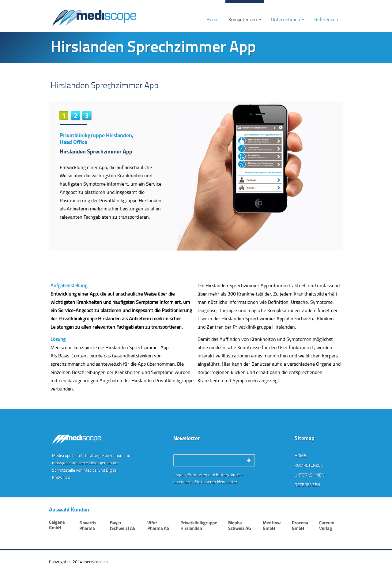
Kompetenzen (245, 19)
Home (213, 19)
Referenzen (326, 19)
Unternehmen (288, 19)
